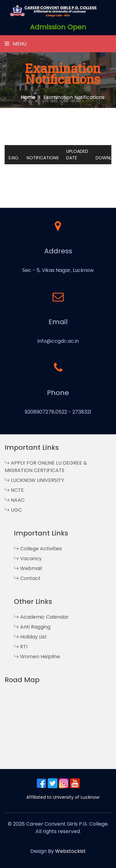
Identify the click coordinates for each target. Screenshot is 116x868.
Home (30, 97)
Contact (27, 578)
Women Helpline (37, 657)
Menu (16, 44)
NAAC (15, 500)
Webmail (28, 568)
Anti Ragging (32, 627)
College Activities (38, 549)
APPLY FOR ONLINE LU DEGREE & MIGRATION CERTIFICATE (46, 467)
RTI (21, 647)
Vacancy (28, 559)
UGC (13, 510)
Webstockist (70, 851)
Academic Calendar (41, 617)
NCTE (14, 490)
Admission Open (58, 27)
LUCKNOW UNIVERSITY (34, 480)
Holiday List (30, 637)
